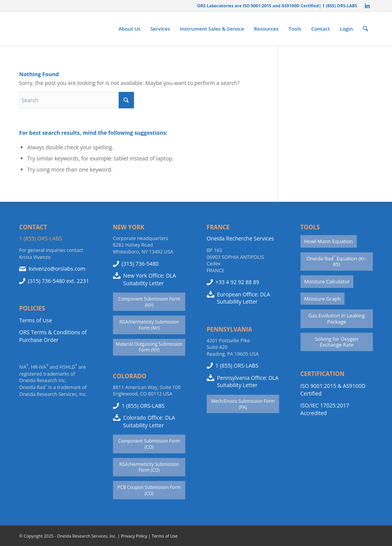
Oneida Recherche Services (240, 238)
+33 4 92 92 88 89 (237, 282)
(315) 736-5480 (46, 281)
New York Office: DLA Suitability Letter (150, 279)
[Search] (365, 29)
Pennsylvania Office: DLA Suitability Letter (248, 382)
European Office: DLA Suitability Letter (244, 298)
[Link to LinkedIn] (367, 6)
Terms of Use (36, 320)
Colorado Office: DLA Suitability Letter (149, 421)
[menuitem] (130, 29)
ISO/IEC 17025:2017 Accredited (325, 409)
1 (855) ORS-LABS (41, 238)
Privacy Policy (134, 536)
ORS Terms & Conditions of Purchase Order (53, 336)
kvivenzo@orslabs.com (57, 269)
